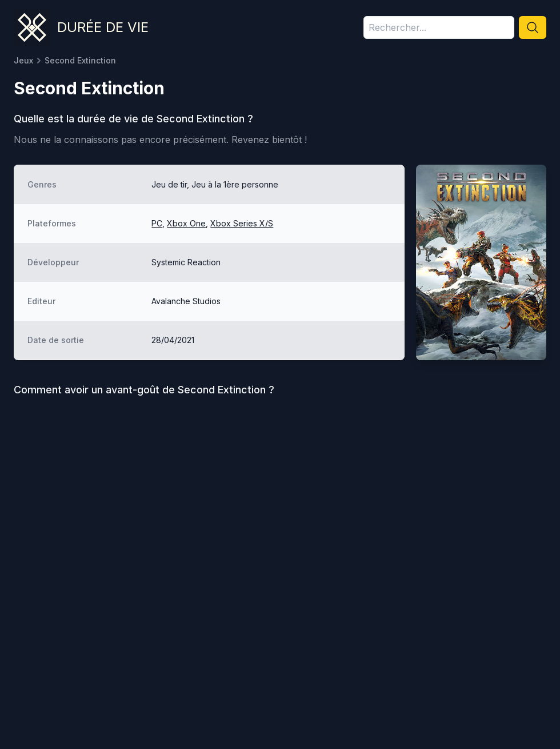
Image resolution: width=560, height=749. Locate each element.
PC (157, 223)
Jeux (23, 60)
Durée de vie (103, 27)
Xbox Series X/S (242, 223)
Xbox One (186, 223)
